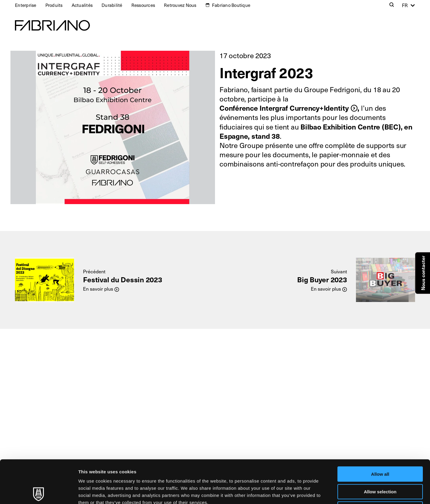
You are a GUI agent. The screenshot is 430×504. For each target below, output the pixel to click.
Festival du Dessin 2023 (122, 279)
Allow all (380, 431)
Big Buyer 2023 (322, 279)
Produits (54, 5)
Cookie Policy (273, 467)
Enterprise (26, 5)
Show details (313, 492)
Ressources (143, 5)
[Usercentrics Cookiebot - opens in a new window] (39, 492)
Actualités (82, 5)
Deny (380, 466)
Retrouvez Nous (180, 5)
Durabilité (112, 5)
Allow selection (380, 449)
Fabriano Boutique (231, 5)
